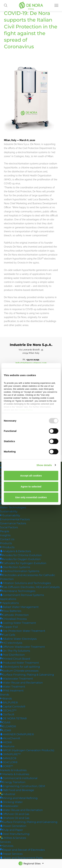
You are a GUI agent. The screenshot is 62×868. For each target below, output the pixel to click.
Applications (8, 599)
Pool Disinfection (12, 655)
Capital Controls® (13, 707)
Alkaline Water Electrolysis (18, 639)
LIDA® (6, 731)
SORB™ (7, 766)
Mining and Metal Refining (19, 798)
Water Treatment (13, 687)
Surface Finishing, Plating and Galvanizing (29, 822)
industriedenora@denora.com (31, 363)
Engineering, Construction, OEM (22, 786)
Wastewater (9, 806)
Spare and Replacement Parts (21, 858)
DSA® (5, 723)
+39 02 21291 (33, 360)
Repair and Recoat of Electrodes (22, 850)
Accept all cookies (31, 476)
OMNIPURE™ (10, 754)
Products (6, 543)
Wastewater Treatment (16, 679)
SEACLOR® (9, 762)
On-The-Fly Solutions (15, 651)
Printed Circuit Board (15, 659)
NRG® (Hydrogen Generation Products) (27, 750)
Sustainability (9, 512)
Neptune (7, 746)
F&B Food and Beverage (17, 790)
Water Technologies (13, 508)
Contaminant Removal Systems (22, 595)
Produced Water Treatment (19, 663)
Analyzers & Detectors (15, 551)
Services (5, 842)
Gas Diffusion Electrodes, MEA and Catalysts (30, 587)
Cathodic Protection (14, 615)
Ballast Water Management (19, 607)
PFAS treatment (12, 691)
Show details (44, 465)
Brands (5, 695)
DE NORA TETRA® (13, 719)
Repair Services (11, 854)
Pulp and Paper (11, 830)
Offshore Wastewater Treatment (22, 647)
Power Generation (13, 826)
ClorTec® (7, 715)
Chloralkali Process (13, 619)
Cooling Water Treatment (18, 623)
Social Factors (9, 527)
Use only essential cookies (31, 497)
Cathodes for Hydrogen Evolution (23, 563)
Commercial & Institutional (19, 778)
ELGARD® (8, 727)
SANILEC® (8, 758)
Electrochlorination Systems (20, 571)
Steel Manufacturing (15, 834)
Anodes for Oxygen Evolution (20, 559)
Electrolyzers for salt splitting (20, 667)
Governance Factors (13, 524)
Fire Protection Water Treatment (23, 631)
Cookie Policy (26, 410)
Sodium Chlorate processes (19, 671)
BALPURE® (9, 703)
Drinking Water (11, 802)
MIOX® (6, 742)
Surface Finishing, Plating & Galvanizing (27, 675)
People (5, 531)
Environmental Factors (15, 520)
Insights (5, 535)
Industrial (8, 794)
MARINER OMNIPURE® (17, 735)
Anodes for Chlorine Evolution (21, 555)
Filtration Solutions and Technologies (25, 583)
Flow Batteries (11, 611)
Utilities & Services (13, 838)
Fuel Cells (8, 635)
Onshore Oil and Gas (15, 818)
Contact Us (7, 539)
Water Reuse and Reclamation (21, 683)
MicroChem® (10, 739)
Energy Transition (13, 782)
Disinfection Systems (15, 567)
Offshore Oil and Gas (15, 814)
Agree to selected (31, 487)
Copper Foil (9, 627)
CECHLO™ (8, 711)
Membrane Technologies (18, 591)
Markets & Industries (13, 770)
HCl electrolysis (11, 643)
